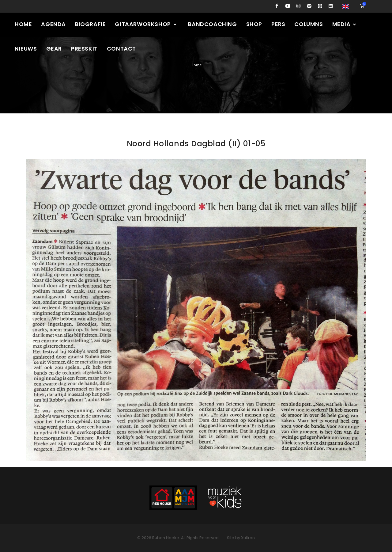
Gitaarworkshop (146, 24)
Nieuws (26, 49)
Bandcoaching (212, 24)
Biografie (90, 24)
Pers (278, 24)
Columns (309, 24)
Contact (121, 49)
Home (23, 24)
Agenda (53, 24)
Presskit (84, 49)
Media (345, 24)
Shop (254, 24)
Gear (54, 49)
